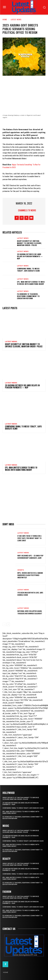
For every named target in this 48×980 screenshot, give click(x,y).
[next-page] (8, 624)
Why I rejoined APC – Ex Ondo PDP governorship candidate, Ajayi (30, 557)
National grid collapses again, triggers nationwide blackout (30, 612)
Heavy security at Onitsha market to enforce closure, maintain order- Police (29, 243)
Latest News (16, 19)
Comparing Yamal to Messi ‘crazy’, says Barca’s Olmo (28, 270)
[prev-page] (4, 624)
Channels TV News (27, 210)
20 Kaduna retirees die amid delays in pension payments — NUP (30, 256)
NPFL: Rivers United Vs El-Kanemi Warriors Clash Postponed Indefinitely (30, 575)
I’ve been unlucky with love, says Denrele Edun (30, 594)
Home (5, 19)
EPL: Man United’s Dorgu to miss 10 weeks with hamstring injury (31, 283)
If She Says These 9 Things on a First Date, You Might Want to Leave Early (29, 538)
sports (21, 570)
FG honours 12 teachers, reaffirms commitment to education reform (28, 296)
